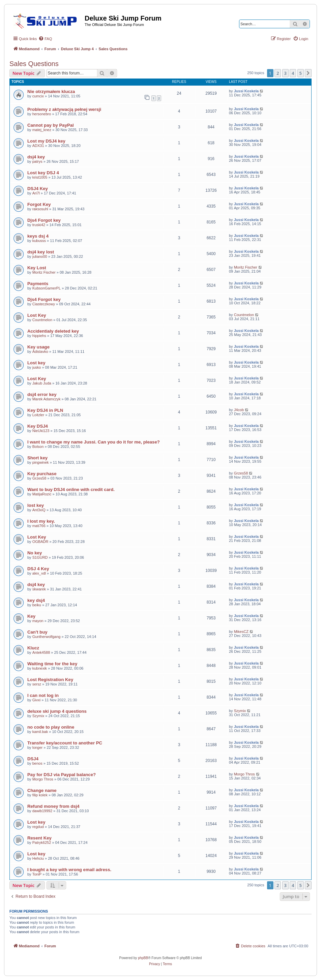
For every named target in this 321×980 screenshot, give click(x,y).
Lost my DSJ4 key (46, 141)
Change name (42, 790)
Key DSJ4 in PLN (45, 410)
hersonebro (42, 114)
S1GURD (40, 557)
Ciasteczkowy (44, 304)
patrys (37, 161)
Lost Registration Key (50, 680)
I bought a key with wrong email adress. (69, 870)
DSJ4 (33, 759)
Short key (37, 458)
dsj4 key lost (41, 252)
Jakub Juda (42, 383)
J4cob (239, 410)
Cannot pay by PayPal (51, 125)
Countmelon (42, 320)
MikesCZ (241, 632)
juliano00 (40, 256)
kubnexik (40, 668)
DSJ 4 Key (38, 569)
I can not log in (43, 695)
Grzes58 (39, 478)
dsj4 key (36, 157)
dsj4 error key (42, 394)
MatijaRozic (42, 494)
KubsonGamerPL (47, 288)
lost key (36, 505)
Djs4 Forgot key (44, 220)
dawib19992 (42, 811)
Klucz (33, 648)
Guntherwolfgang (47, 637)
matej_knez (42, 130)
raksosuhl (40, 209)
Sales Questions (34, 64)
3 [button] (285, 73)
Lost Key (37, 315)
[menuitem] (45, 39)
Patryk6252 (42, 843)
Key (31, 616)
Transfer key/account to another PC (65, 743)
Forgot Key (39, 204)
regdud (38, 827)
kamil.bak (40, 732)
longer (38, 747)
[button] (308, 73)
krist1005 (40, 177)
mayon (38, 621)
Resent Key (39, 838)
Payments (38, 284)
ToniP (37, 874)
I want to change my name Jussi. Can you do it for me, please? (94, 442)
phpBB (143, 958)
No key (35, 553)
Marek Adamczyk (47, 399)
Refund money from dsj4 (53, 806)
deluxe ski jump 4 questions (57, 711)
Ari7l (36, 193)
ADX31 (38, 146)
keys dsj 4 (38, 236)
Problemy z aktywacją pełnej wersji (64, 109)
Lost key (36, 363)
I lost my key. (41, 521)
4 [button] (293, 73)
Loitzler (38, 415)
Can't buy (37, 632)
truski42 (39, 225)
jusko (37, 367)
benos (37, 763)
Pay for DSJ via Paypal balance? (62, 775)
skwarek (39, 589)
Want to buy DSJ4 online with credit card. (71, 489)
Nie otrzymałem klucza (51, 91)
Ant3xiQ (39, 510)
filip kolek (40, 795)
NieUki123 (41, 431)
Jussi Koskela (246, 91)
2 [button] (278, 73)
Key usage (38, 347)
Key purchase (42, 474)
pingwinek (41, 462)
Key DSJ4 (38, 426)
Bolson (38, 447)
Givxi (36, 700)
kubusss (39, 241)
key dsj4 (36, 600)
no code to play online (51, 727)
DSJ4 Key (38, 189)
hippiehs (39, 336)
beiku (37, 605)
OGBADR (40, 542)
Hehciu (38, 858)
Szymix (38, 716)
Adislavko (40, 351)
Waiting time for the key (52, 664)
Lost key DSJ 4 (43, 173)
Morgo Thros (43, 779)
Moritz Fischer (44, 272)
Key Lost (37, 268)
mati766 (39, 526)
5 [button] (301, 73)
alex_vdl (39, 573)
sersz (37, 684)
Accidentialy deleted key (53, 331)
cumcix (38, 96)
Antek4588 (41, 652)
